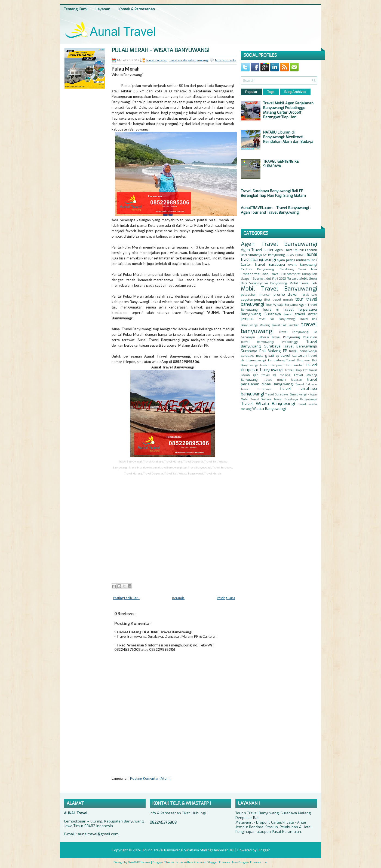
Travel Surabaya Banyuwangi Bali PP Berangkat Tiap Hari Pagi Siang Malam (273, 193)
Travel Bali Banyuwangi (276, 319)
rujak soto (309, 295)
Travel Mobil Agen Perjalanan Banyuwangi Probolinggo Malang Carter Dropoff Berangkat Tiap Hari (288, 110)
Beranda (178, 598)
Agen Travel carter (257, 250)
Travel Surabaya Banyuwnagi (295, 399)
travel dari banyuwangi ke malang (279, 358)
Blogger (264, 850)
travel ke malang (276, 375)
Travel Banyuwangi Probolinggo (270, 342)
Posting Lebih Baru (126, 598)
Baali (314, 260)
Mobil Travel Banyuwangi (279, 289)
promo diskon (286, 294)
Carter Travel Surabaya (263, 264)
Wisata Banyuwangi (269, 409)
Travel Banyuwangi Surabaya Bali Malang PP (279, 349)
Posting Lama (226, 598)
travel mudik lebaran (283, 380)
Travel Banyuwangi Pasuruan (294, 337)
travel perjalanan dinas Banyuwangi (279, 382)
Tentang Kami (76, 9)
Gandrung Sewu (293, 269)
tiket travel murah (279, 300)
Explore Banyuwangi (258, 269)
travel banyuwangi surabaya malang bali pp (279, 353)
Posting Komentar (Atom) (150, 778)
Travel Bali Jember (285, 325)
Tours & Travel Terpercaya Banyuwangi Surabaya (279, 312)
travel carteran (157, 60)
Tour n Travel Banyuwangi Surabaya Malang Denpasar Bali (188, 850)
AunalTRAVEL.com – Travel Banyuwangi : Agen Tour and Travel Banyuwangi (276, 210)
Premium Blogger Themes (212, 862)
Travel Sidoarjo (306, 384)
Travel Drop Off (296, 370)
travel (288, 314)
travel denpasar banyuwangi (279, 367)
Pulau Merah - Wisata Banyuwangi (160, 50)
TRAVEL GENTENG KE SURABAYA (281, 164)
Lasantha (185, 862)
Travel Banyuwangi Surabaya (279, 344)
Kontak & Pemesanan (137, 9)
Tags (271, 92)
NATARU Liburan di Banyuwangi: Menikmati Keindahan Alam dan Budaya (288, 137)
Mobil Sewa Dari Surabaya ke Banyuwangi (279, 281)
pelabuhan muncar (256, 295)
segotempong (251, 300)
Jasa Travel (271, 274)
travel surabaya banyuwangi (189, 60)
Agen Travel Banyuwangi (279, 244)
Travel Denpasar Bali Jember (282, 365)
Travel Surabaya (256, 389)
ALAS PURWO (296, 255)
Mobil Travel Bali (303, 283)
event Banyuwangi (303, 265)
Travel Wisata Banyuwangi (268, 404)
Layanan (103, 9)
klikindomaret (291, 274)
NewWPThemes (139, 862)
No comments (225, 60)
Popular (251, 92)
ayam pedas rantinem (293, 260)
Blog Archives (295, 92)
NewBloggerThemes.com (250, 862)
